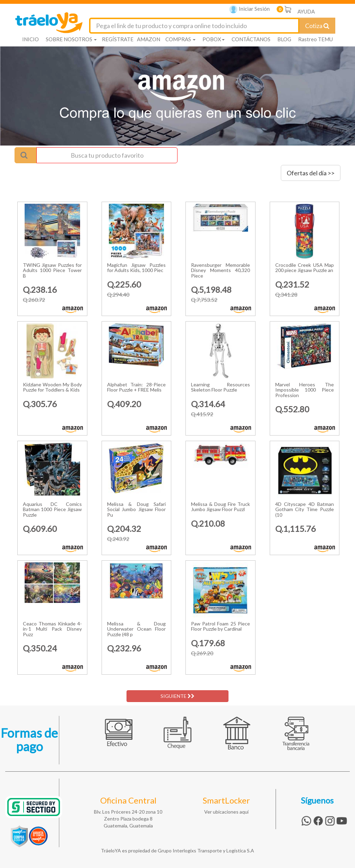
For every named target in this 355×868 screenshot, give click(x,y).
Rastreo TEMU (315, 39)
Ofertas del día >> (311, 173)
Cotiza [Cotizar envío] (317, 26)
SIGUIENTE (177, 696)
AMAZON (149, 39)
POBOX (214, 39)
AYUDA (306, 11)
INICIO (31, 39)
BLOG (284, 39)
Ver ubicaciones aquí (226, 812)
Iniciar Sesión (249, 10)
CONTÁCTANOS (251, 39)
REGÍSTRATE (118, 39)
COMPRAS (180, 39)
